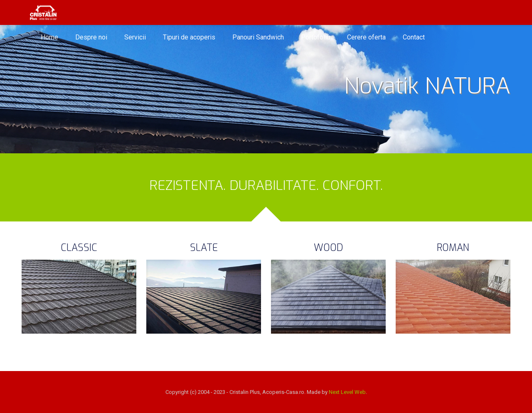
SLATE (204, 248)
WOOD (329, 248)
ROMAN (453, 248)
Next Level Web (347, 392)
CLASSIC (79, 248)
